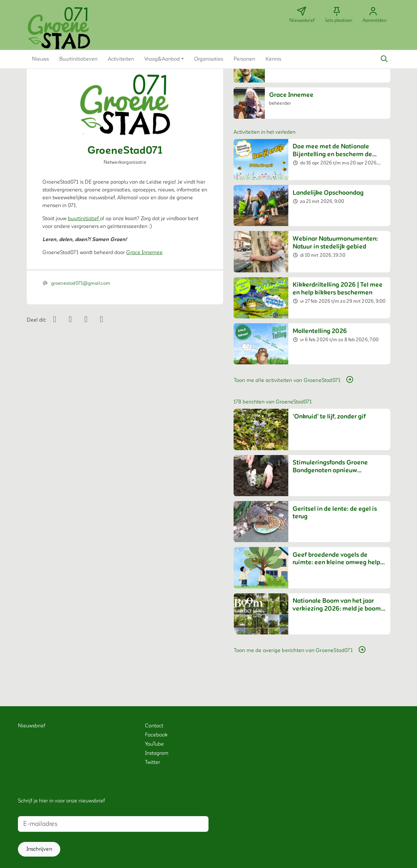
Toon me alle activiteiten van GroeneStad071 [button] (294, 380)
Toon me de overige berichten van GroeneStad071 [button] (300, 650)
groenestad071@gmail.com (80, 283)
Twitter (152, 762)
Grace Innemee (144, 252)
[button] (40, 59)
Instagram (157, 753)
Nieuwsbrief (32, 726)
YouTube (154, 744)
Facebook (156, 735)
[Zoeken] (384, 59)
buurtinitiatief (84, 219)
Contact (154, 726)
